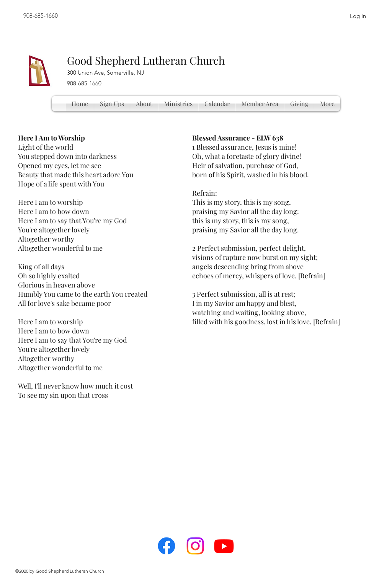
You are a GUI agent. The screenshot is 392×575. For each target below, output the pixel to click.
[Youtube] (224, 546)
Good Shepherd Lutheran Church (146, 60)
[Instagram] (195, 546)
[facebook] (167, 546)
